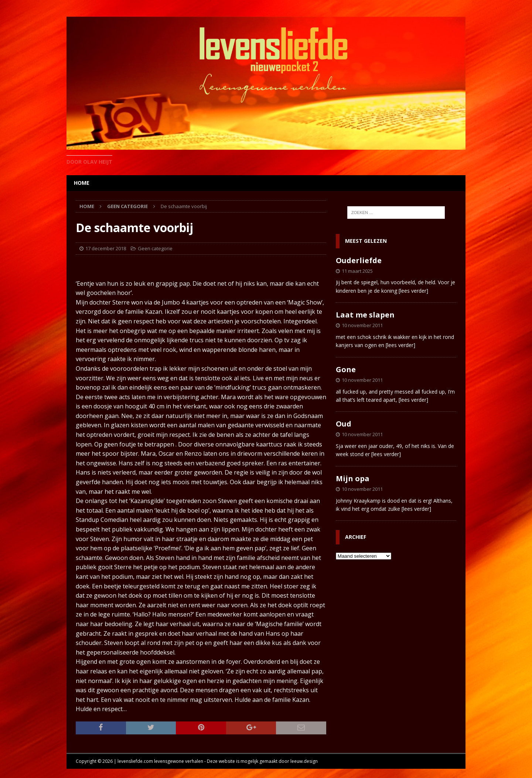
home (82, 183)
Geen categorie (155, 248)
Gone (346, 369)
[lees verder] (413, 291)
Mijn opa (353, 478)
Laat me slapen (365, 315)
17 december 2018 (106, 248)
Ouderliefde (359, 260)
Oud (344, 424)
